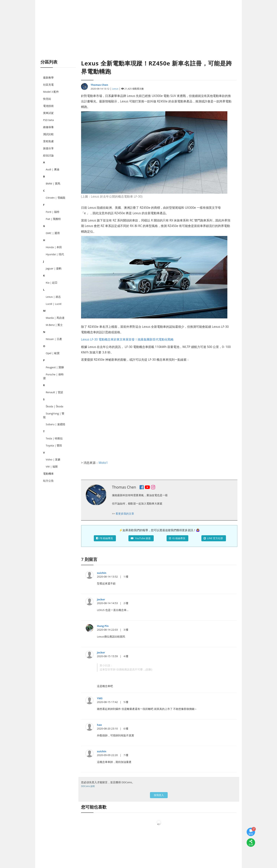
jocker (101, 599)
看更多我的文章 (125, 514)
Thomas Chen (99, 85)
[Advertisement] (138, 34)
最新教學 (48, 77)
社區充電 (48, 85)
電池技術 (48, 106)
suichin (102, 573)
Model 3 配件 (51, 92)
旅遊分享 (48, 148)
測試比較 (48, 134)
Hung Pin (103, 626)
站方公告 (48, 481)
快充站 (47, 99)
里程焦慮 (48, 141)
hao (99, 725)
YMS (100, 698)
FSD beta (48, 120)
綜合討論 (48, 155)
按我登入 (159, 795)
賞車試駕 (48, 113)
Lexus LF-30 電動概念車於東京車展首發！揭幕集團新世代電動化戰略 (127, 339)
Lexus (115, 89)
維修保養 (48, 127)
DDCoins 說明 (88, 786)
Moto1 (103, 463)
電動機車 (48, 474)
